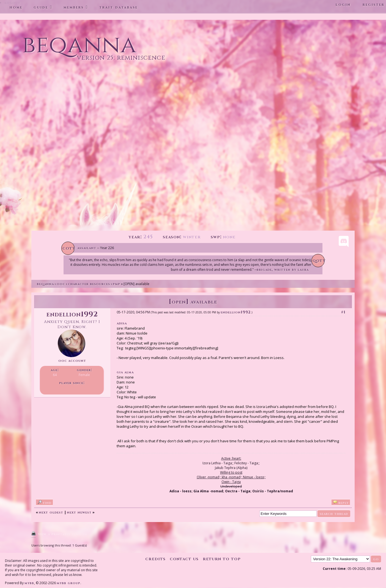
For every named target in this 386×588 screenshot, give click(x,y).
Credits (155, 559)
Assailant (87, 248)
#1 (343, 312)
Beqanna (45, 284)
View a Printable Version (63, 534)
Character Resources (89, 284)
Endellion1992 (236, 312)
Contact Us (184, 559)
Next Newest (79, 512)
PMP (117, 284)
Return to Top (222, 559)
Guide (41, 7)
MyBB (29, 583)
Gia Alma (125, 372)
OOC (61, 284)
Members (74, 7)
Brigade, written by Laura (283, 270)
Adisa (122, 323)
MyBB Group (69, 583)
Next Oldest (51, 512)
